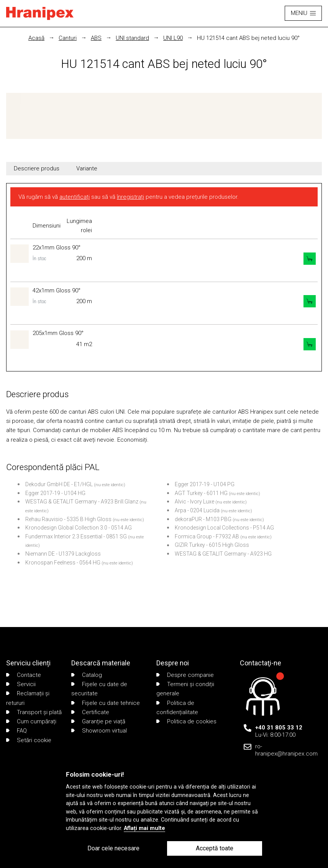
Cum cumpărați (31, 721)
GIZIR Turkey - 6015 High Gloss (212, 545)
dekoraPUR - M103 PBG (203, 519)
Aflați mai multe (144, 828)
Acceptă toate (215, 848)
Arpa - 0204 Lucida (197, 510)
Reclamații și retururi (28, 698)
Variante (87, 168)
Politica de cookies (186, 721)
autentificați (75, 197)
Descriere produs (37, 168)
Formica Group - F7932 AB (207, 536)
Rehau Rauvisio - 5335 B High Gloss (68, 519)
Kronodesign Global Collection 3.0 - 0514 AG (79, 528)
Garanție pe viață (98, 721)
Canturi (68, 38)
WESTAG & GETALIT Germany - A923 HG (223, 554)
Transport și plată (34, 712)
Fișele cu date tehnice (106, 703)
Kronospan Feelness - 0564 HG (63, 563)
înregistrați (130, 197)
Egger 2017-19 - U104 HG (55, 493)
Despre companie (185, 675)
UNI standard (132, 38)
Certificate (90, 712)
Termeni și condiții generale (185, 689)
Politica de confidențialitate (177, 708)
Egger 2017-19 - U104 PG (205, 484)
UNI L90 (173, 38)
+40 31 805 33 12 (279, 728)
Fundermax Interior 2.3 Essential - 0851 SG (76, 536)
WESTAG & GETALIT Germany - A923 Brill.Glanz (82, 502)
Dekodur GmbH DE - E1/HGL (59, 484)
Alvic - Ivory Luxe (194, 502)
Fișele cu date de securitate (99, 689)
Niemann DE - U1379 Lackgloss (63, 554)
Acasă (36, 38)
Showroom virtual (99, 731)
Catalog (87, 675)
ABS (96, 38)
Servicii (21, 684)
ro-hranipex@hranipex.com (286, 750)
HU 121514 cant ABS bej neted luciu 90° (248, 38)
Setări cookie (29, 740)
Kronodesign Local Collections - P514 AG (224, 528)
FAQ (16, 731)
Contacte (24, 675)
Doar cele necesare (113, 848)
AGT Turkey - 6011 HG (201, 493)
